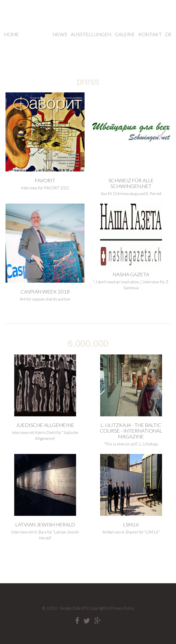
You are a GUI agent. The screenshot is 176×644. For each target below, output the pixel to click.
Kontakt (150, 34)
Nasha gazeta (131, 274)
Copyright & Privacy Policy (111, 608)
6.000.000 (88, 343)
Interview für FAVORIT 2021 (45, 188)
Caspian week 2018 (45, 292)
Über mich (36, 34)
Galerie (125, 34)
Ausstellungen (91, 34)
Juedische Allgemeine (45, 425)
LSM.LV (131, 524)
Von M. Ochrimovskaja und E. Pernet (131, 194)
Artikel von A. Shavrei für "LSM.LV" (131, 532)
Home (12, 34)
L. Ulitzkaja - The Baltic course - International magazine (131, 431)
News (60, 34)
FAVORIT (45, 180)
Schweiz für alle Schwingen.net (131, 183)
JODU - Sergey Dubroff (88, 15)
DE (169, 34)
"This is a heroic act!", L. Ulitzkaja (131, 444)
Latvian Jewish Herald (45, 524)
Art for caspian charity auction (45, 299)
